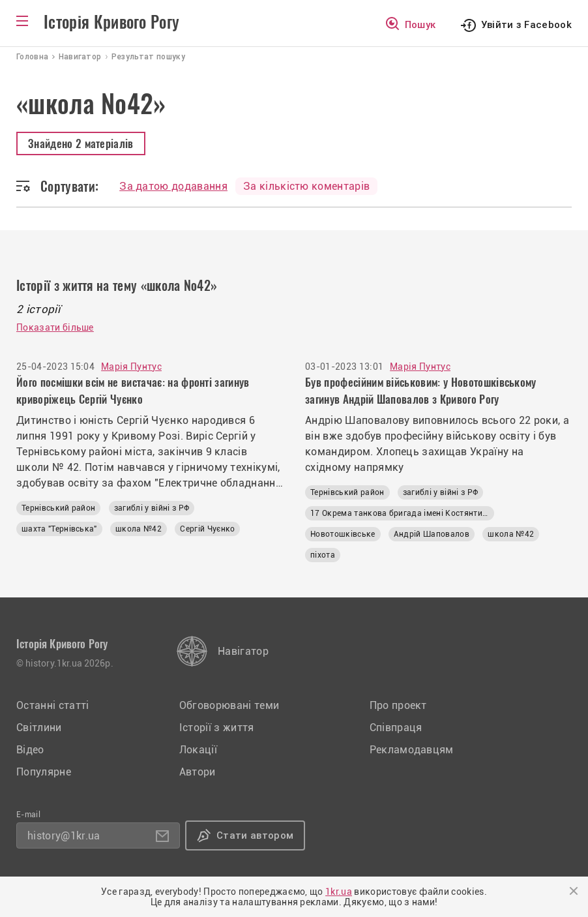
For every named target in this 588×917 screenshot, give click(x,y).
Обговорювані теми (229, 705)
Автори (198, 772)
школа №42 (139, 529)
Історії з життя (217, 728)
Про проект (398, 705)
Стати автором (255, 835)
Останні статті (52, 705)
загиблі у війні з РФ (152, 508)
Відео (30, 750)
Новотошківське (343, 534)
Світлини (39, 728)
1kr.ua (339, 892)
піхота (323, 555)
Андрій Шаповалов (432, 534)
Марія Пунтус (131, 367)
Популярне (44, 772)
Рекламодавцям (412, 750)
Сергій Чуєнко (207, 529)
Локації (198, 750)
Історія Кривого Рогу (111, 22)
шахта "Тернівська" (59, 529)
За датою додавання (173, 186)
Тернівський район (58, 508)
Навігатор (243, 651)
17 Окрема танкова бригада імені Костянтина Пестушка (402, 513)
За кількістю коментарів (306, 186)
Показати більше (55, 327)
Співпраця (396, 728)
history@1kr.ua (64, 836)
